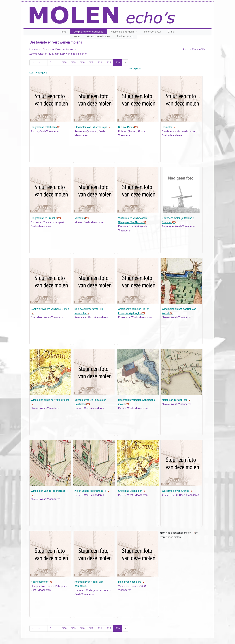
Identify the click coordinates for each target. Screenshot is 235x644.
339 (73, 62)
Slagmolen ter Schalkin (46, 127)
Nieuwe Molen (128, 127)
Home (63, 32)
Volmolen (82, 218)
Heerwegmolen (41, 582)
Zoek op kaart (125, 36)
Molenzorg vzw (153, 32)
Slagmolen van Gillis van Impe (93, 127)
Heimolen (169, 127)
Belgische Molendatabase (88, 32)
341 (91, 62)
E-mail (172, 32)
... (57, 62)
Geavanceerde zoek (99, 36)
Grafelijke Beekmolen (132, 491)
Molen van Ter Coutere (177, 400)
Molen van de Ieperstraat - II (92, 491)
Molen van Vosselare (132, 582)
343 (109, 62)
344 (118, 62)
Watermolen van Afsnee (177, 491)
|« (33, 62)
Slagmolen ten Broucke (46, 218)
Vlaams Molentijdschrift (124, 32)
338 (64, 62)
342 (100, 62)
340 (82, 62)
